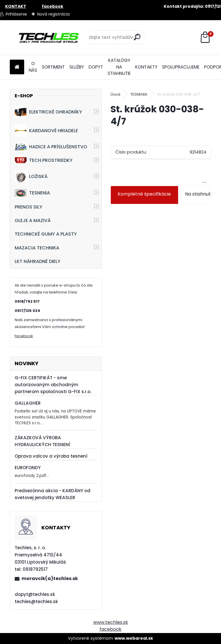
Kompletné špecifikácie (144, 194)
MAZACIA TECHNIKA (37, 248)
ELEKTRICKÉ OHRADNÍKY (48, 112)
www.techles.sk (111, 622)
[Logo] (49, 37)
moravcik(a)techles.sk (50, 578)
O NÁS (33, 67)
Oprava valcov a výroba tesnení (51, 456)
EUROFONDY (28, 468)
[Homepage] (17, 67)
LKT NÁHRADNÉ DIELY (38, 261)
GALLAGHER (28, 403)
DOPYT (96, 67)
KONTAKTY (146, 67)
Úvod (115, 94)
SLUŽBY (77, 67)
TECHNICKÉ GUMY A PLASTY (46, 234)
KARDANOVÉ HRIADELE (46, 130)
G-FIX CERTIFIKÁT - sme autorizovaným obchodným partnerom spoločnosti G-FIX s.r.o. (53, 385)
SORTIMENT (53, 67)
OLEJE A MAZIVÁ (33, 220)
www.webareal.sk (134, 638)
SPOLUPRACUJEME (181, 67)
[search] (137, 37)
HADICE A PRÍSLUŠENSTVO (51, 146)
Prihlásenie (16, 14)
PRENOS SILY (28, 207)
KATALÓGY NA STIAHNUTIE (119, 67)
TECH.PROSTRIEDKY (44, 160)
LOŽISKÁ (31, 177)
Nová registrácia (53, 14)
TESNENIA (32, 193)
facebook (24, 336)
